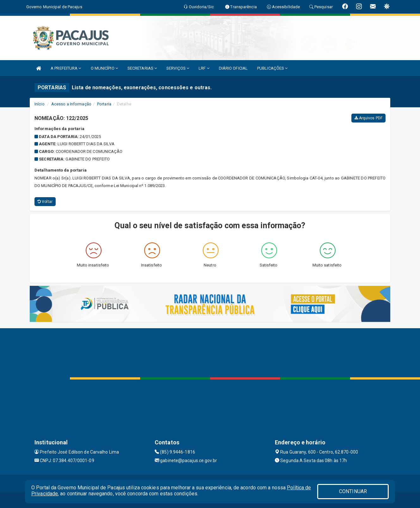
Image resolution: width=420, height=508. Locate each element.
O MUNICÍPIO (104, 68)
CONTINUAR (353, 491)
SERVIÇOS (178, 68)
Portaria (104, 104)
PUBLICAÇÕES (272, 68)
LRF (204, 68)
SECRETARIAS (142, 68)
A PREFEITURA (66, 68)
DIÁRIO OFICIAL (233, 68)
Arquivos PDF (368, 118)
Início (40, 104)
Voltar (45, 202)
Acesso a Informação (71, 104)
